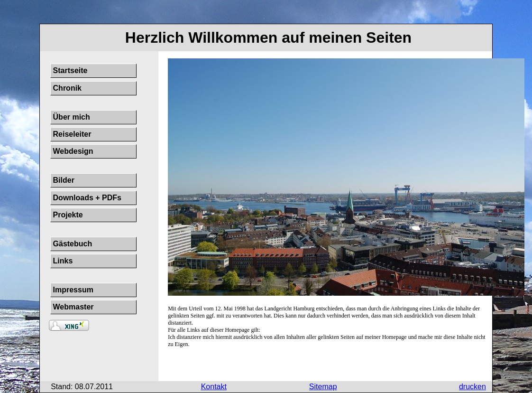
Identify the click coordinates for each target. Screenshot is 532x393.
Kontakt (214, 387)
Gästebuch (73, 244)
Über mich (72, 117)
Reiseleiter (72, 134)
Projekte (68, 215)
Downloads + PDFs (87, 198)
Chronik (67, 88)
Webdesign (73, 151)
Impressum (73, 290)
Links (63, 261)
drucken (472, 387)
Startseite (70, 70)
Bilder (64, 180)
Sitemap (323, 387)
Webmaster (73, 307)
